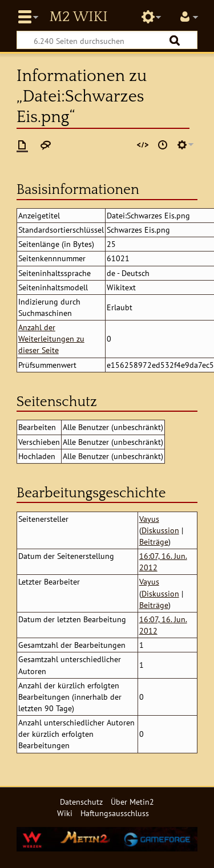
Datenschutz (81, 802)
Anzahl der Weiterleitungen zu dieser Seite (51, 338)
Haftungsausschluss (115, 813)
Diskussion (160, 530)
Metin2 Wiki (78, 17)
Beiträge (154, 542)
